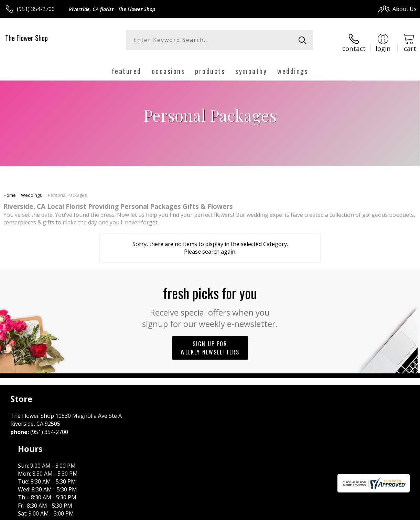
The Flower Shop (26, 38)
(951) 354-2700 (36, 9)
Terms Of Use (260, 513)
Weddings (31, 191)
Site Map (391, 513)
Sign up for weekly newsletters (210, 343)
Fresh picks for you (210, 301)
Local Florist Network (349, 513)
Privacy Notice (300, 513)
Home (10, 191)
